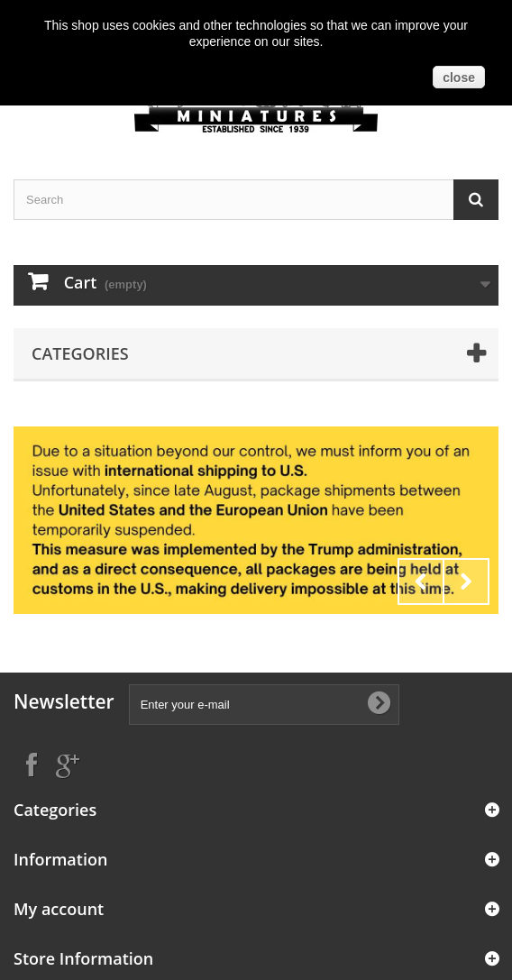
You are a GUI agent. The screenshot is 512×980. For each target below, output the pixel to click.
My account (59, 909)
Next (466, 582)
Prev (421, 582)
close (459, 78)
